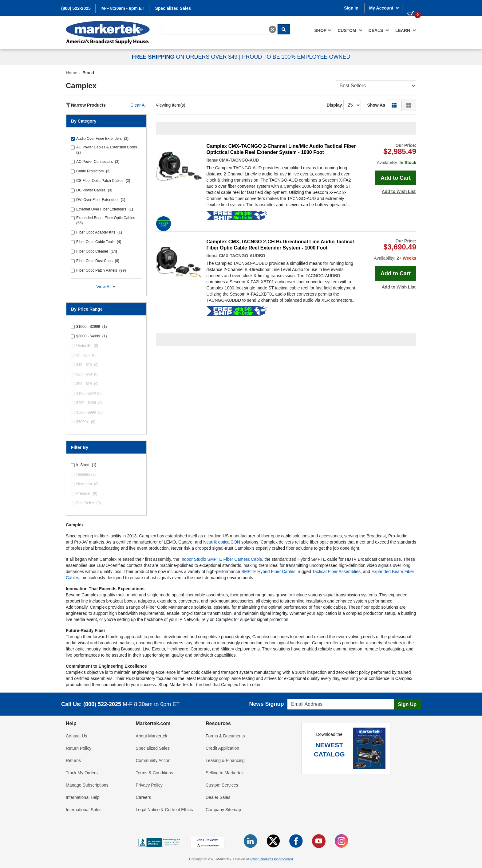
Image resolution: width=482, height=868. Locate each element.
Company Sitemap (223, 810)
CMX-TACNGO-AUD (239, 160)
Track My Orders (82, 773)
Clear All (138, 105)
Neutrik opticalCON (222, 542)
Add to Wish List (399, 191)
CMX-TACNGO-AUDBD (242, 256)
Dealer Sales (218, 797)
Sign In (351, 8)
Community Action (153, 760)
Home (71, 73)
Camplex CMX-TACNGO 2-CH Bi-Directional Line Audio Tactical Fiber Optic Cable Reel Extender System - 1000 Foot (280, 245)
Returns (73, 760)
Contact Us (76, 736)
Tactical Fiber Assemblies (336, 571)
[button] (394, 105)
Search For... (172, 24)
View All (106, 287)
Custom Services (222, 785)
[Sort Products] (376, 86)
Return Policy (79, 748)
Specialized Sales (173, 8)
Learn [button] (406, 30)
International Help (83, 797)
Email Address (299, 697)
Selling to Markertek (225, 773)
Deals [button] (379, 30)
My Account (384, 8)
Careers (144, 797)
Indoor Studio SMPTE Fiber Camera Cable (221, 559)
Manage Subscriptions (87, 785)
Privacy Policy (149, 785)
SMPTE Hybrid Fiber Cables (268, 571)
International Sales (84, 810)
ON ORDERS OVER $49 (185, 57)
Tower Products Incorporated (271, 859)
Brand (88, 73)
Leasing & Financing (225, 760)
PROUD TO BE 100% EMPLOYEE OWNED (296, 57)
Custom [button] (350, 30)
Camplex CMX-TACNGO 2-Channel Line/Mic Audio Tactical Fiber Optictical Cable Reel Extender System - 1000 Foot (281, 149)
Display (334, 105)
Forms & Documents (225, 736)
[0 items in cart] (412, 7)
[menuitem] (323, 30)
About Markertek (152, 736)
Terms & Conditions (154, 773)
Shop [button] (323, 30)
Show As (376, 105)
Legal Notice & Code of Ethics (164, 810)
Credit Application (222, 748)
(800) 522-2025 (76, 8)
